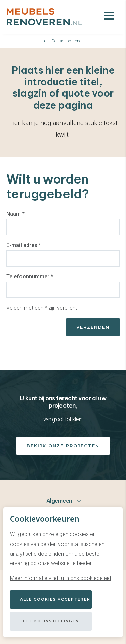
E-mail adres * (24, 245)
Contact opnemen (68, 41)
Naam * (15, 214)
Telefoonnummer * (30, 276)
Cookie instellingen (51, 621)
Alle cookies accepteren (55, 599)
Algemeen (59, 501)
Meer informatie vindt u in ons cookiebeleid (60, 578)
